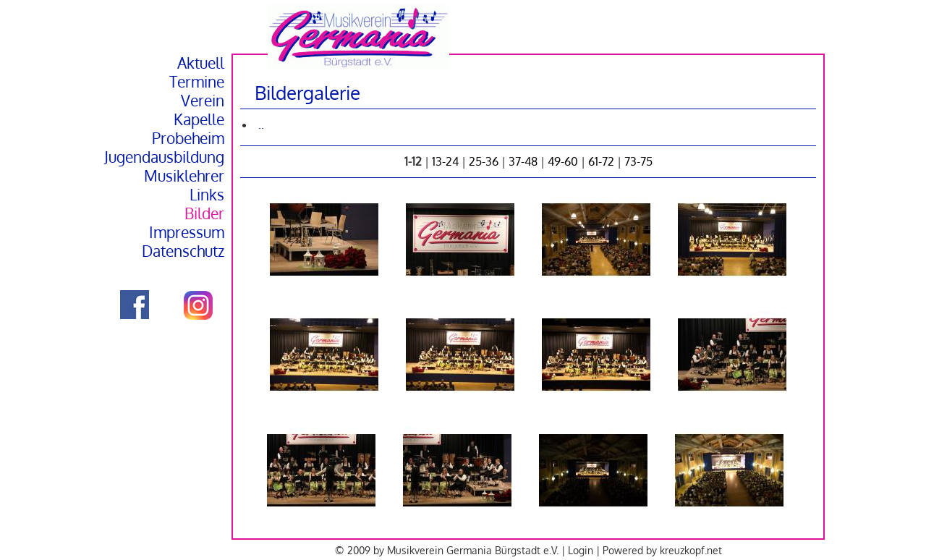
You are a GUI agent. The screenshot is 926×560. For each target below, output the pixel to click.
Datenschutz (183, 251)
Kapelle (199, 119)
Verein (203, 101)
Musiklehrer (184, 176)
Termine (197, 82)
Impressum (187, 232)
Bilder (204, 213)
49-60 (563, 161)
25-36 (484, 161)
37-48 (523, 161)
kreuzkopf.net (691, 550)
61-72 (601, 161)
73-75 (638, 161)
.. (261, 124)
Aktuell (201, 63)
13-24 (445, 161)
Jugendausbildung (164, 157)
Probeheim (188, 138)
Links (207, 195)
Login (581, 550)
